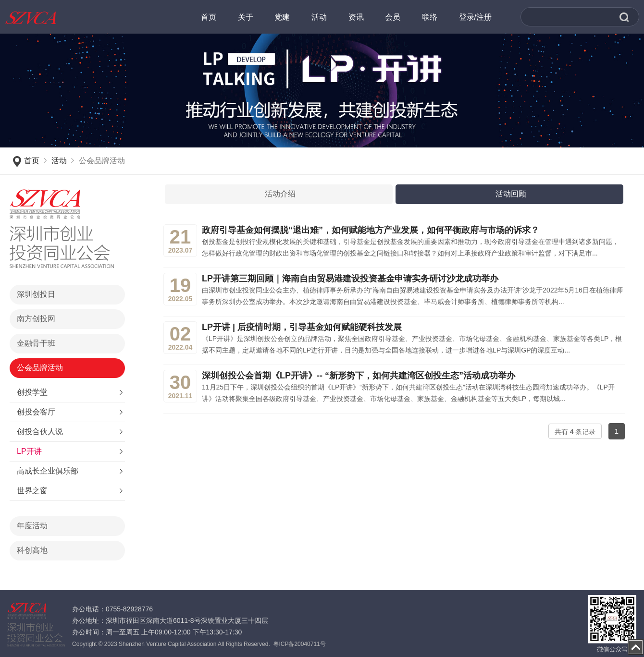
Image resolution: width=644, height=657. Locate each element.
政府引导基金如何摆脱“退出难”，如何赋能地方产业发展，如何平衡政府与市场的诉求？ (371, 230)
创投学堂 (32, 392)
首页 (32, 161)
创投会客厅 (36, 412)
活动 (59, 161)
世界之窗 (32, 491)
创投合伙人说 (40, 432)
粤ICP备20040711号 (299, 644)
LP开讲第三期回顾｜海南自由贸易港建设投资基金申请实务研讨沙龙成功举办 (350, 279)
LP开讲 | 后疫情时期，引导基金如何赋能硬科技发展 (302, 327)
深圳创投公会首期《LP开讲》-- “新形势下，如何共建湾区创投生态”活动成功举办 (359, 376)
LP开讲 (29, 451)
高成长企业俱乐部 (48, 471)
